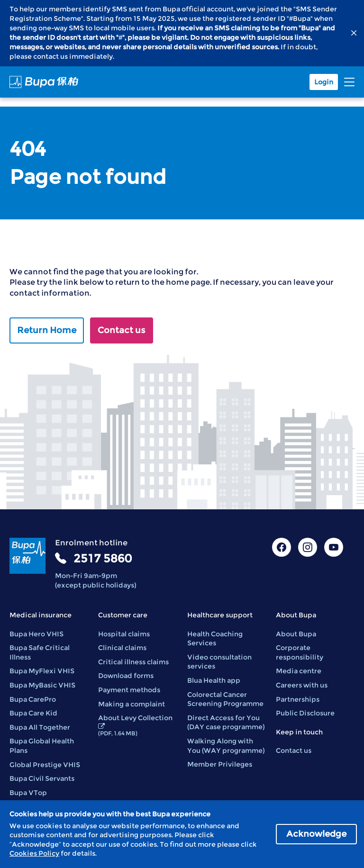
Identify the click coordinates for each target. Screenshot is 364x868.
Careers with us (302, 685)
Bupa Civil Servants (42, 778)
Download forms (126, 676)
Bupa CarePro (33, 699)
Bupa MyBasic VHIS (42, 685)
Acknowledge (316, 834)
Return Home (47, 330)
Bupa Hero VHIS (36, 634)
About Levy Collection (135, 725)
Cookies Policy (34, 853)
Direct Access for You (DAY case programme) (226, 723)
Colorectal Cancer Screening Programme (225, 699)
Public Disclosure (305, 713)
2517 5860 (103, 558)
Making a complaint (132, 704)
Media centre (299, 671)
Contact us (122, 330)
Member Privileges (220, 764)
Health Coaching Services (215, 639)
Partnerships (298, 699)
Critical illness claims (133, 662)
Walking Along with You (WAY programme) (226, 746)
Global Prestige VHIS (45, 765)
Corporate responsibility (300, 652)
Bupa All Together (40, 727)
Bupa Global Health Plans (42, 746)
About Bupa (296, 634)
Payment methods (129, 690)
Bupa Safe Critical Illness (40, 652)
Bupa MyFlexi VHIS (42, 671)
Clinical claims (122, 648)
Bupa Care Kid (33, 713)
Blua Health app (214, 680)
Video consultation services (219, 662)
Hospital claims (124, 634)
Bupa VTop (28, 793)
